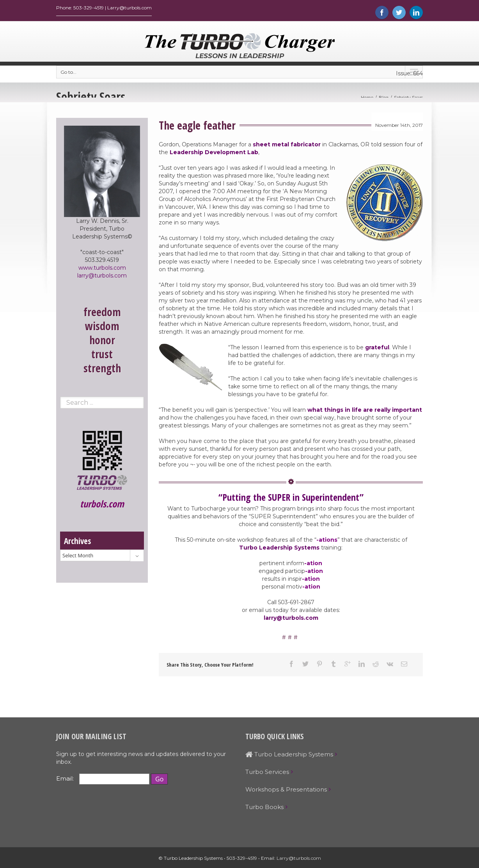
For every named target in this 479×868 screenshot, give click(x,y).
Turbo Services (267, 774)
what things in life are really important (365, 412)
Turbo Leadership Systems (279, 550)
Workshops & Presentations (286, 791)
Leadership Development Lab (214, 154)
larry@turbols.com (291, 620)
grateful (377, 349)
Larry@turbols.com (299, 860)
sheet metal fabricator (287, 146)
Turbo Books (264, 809)
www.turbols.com (102, 270)
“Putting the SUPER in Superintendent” (291, 499)
